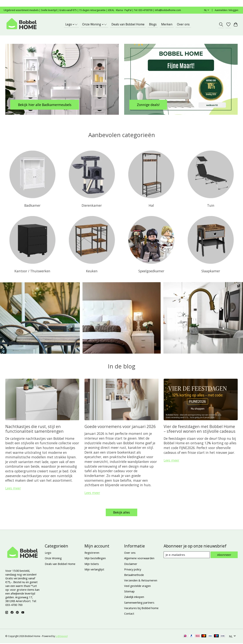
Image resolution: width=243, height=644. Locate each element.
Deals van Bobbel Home (128, 24)
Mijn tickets (92, 564)
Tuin (211, 205)
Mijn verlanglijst (94, 570)
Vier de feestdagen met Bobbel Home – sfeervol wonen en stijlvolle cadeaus (200, 429)
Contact (129, 614)
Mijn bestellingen (95, 559)
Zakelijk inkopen (134, 598)
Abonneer (225, 555)
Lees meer (13, 488)
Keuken (92, 271)
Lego (48, 553)
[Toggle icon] (221, 24)
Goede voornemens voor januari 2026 (120, 426)
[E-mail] (187, 555)
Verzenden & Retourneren (141, 581)
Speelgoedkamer (151, 271)
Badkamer (32, 205)
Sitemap (129, 592)
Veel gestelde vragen (137, 586)
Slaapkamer (211, 271)
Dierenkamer (92, 205)
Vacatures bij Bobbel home (141, 609)
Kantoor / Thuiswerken (32, 271)
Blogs (153, 24)
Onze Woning (53, 559)
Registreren (92, 553)
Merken (167, 24)
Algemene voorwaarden (139, 559)
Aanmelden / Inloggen (226, 10)
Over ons (183, 24)
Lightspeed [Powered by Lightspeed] (62, 637)
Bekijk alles (121, 513)
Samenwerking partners (139, 603)
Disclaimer (131, 564)
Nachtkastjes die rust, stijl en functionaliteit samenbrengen (34, 429)
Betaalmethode (134, 575)
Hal (151, 205)
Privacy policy (133, 570)
